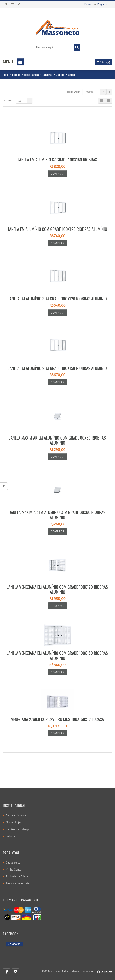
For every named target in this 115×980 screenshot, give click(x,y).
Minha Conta (14, 869)
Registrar (102, 4)
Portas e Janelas (32, 75)
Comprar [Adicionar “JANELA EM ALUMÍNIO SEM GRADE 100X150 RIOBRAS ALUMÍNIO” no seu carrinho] (57, 382)
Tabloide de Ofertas (18, 876)
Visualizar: (8, 101)
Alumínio (60, 75)
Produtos (16, 75)
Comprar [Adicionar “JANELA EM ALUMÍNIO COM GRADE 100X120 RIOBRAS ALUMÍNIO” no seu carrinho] (57, 243)
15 (25, 101)
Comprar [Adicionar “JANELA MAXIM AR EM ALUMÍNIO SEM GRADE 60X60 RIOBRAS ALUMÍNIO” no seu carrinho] (57, 531)
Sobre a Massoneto (17, 815)
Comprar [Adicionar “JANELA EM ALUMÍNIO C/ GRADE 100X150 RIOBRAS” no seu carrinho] (57, 174)
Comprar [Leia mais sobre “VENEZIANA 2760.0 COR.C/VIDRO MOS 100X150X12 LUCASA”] (57, 733)
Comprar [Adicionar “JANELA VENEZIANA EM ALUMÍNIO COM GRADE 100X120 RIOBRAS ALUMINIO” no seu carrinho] (57, 606)
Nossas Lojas (14, 822)
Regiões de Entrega (18, 829)
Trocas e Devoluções (18, 883)
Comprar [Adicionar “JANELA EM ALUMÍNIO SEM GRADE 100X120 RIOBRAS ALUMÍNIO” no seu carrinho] (57, 313)
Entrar (88, 4)
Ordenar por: (74, 92)
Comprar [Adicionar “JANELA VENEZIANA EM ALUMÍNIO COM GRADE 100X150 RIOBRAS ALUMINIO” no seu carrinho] (57, 672)
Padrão (95, 92)
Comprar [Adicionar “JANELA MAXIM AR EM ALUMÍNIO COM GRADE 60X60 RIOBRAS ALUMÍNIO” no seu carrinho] (57, 457)
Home (5, 75)
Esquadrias (47, 75)
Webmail (11, 836)
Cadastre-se (13, 862)
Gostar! (14, 944)
